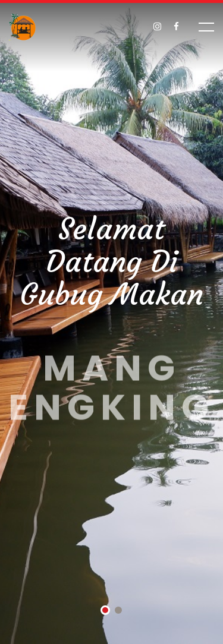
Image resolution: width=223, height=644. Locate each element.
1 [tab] (105, 612)
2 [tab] (118, 611)
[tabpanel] (111, 322)
